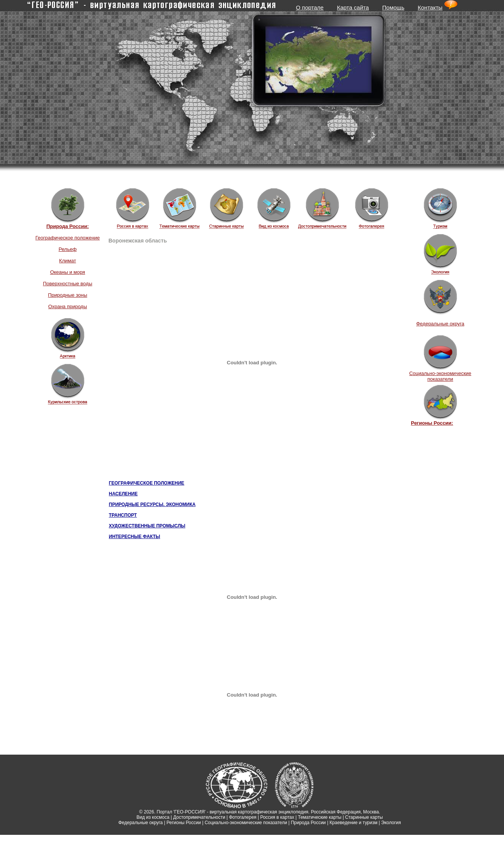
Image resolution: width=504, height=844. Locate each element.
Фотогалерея (243, 817)
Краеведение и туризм (353, 823)
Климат (68, 261)
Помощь (393, 7)
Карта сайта (353, 7)
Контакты (430, 7)
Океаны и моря (68, 272)
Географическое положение (68, 238)
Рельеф (67, 249)
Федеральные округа (440, 324)
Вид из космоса (153, 817)
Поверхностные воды (67, 284)
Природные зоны (68, 295)
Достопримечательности (199, 817)
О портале (310, 7)
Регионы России (184, 823)
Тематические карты (320, 817)
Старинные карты (364, 817)
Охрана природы (68, 306)
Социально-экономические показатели (440, 376)
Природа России (309, 823)
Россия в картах (277, 817)
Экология (391, 823)
